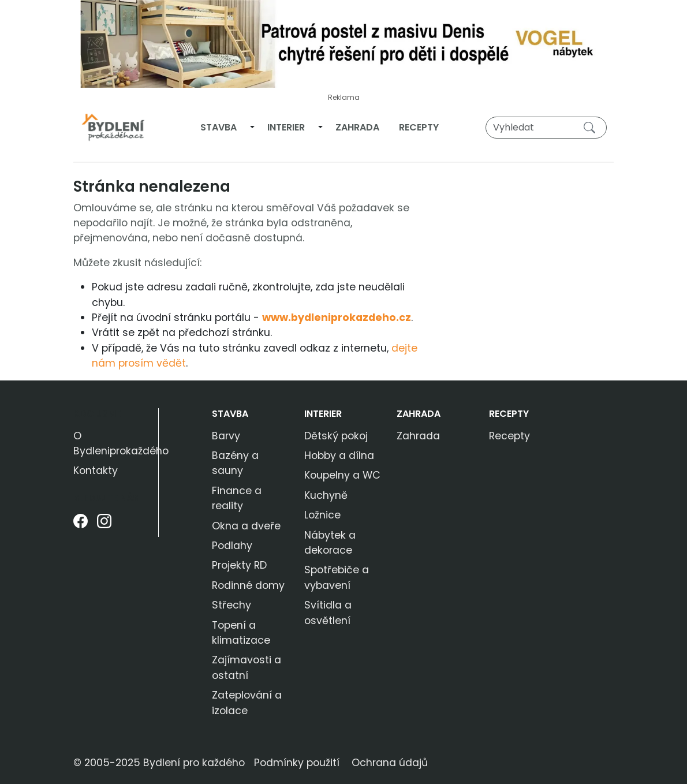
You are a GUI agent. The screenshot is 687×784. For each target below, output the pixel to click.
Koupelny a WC (342, 475)
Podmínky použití (297, 763)
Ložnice (322, 515)
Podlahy (232, 546)
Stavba (219, 127)
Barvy (226, 436)
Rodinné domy (248, 585)
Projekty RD (239, 565)
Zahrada (357, 127)
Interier (286, 127)
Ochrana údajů (390, 763)
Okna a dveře (246, 526)
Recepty (419, 127)
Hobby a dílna (339, 456)
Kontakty (96, 471)
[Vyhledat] (546, 128)
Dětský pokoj (336, 436)
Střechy (232, 605)
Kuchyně (326, 495)
